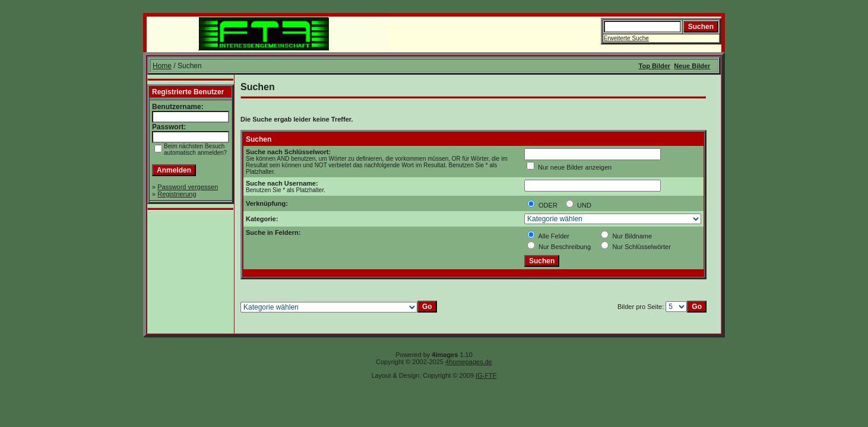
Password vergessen (188, 187)
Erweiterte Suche (626, 38)
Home (162, 66)
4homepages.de (469, 362)
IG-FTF (486, 375)
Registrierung (177, 194)
